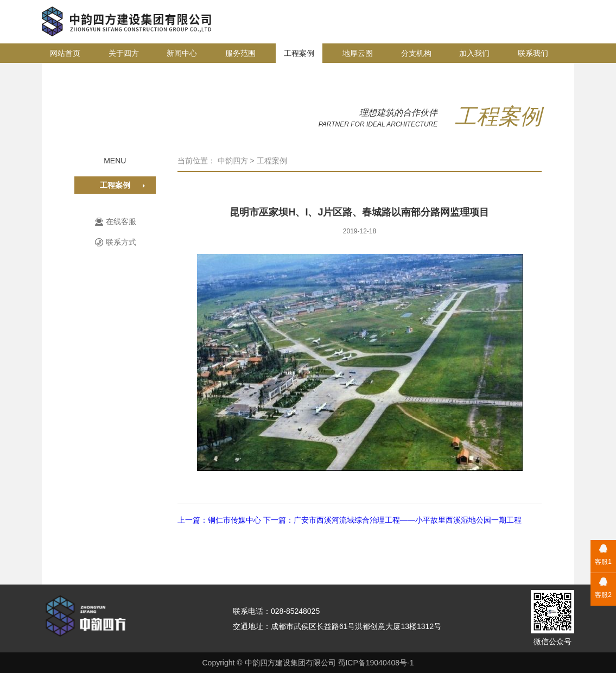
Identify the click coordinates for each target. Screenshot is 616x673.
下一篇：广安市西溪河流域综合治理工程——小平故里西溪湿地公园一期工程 (392, 520)
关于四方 (124, 53)
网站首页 (65, 53)
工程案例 (299, 53)
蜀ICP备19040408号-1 (376, 663)
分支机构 (416, 53)
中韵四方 (233, 161)
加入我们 (474, 53)
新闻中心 (182, 53)
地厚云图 (358, 53)
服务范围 (240, 53)
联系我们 (533, 53)
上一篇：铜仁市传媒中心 (220, 520)
